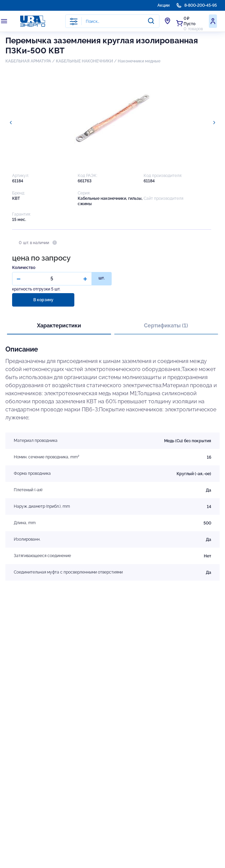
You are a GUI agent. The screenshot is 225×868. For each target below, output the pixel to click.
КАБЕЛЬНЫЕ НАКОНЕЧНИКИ (84, 61)
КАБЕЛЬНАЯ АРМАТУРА (28, 61)
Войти (213, 21)
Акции (163, 5)
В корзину (43, 300)
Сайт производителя (163, 198)
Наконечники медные (139, 61)
